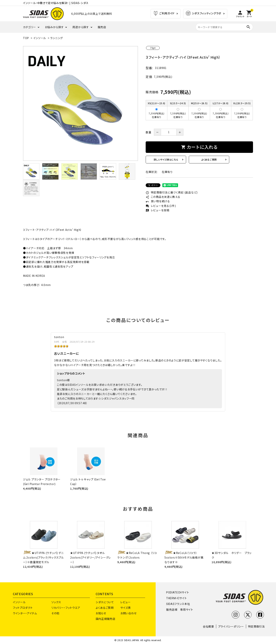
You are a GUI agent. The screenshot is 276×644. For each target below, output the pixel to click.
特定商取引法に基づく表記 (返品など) (172, 192)
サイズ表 (126, 608)
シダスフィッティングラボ (203, 14)
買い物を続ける (158, 201)
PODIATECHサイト (178, 592)
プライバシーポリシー (231, 626)
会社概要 (208, 626)
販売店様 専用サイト (180, 610)
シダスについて (105, 602)
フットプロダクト (23, 608)
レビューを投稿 (158, 210)
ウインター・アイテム (25, 613)
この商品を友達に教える (163, 197)
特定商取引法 (256, 626)
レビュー (126, 602)
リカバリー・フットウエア (66, 608)
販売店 (102, 27)
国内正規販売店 (106, 619)
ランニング (57, 38)
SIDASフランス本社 (178, 604)
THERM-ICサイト (177, 598)
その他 (55, 613)
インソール (40, 38)
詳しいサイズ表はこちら (166, 159)
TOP (26, 38)
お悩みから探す (54, 27)
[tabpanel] (80, 103)
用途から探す (81, 27)
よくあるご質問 (209, 159)
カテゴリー (30, 27)
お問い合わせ (129, 613)
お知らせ (101, 613)
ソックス (56, 602)
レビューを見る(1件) (161, 206)
